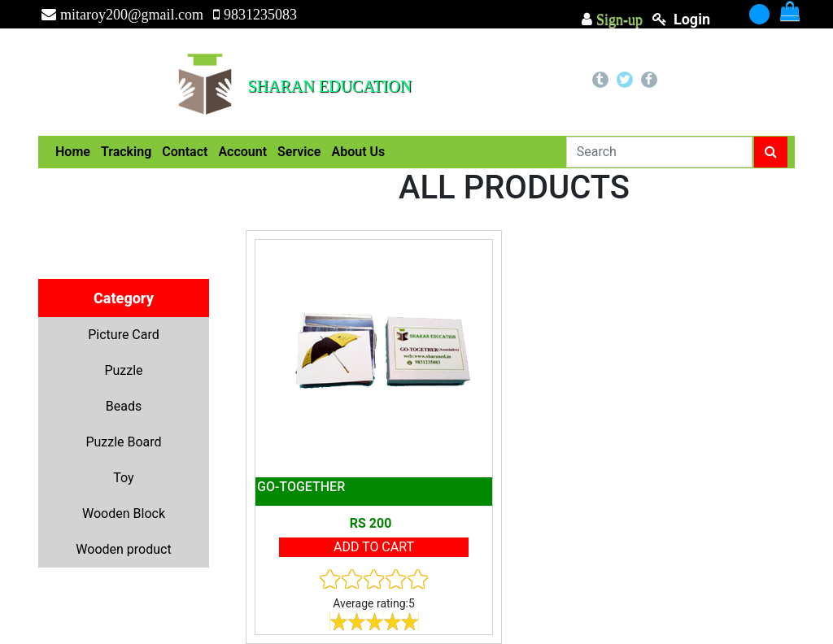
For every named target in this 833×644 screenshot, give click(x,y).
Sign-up (617, 20)
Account (242, 152)
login (692, 19)
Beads (124, 406)
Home (73, 152)
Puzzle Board (123, 442)
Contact (185, 152)
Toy (123, 478)
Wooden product (123, 549)
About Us (358, 152)
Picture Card (124, 335)
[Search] (659, 152)
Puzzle (123, 370)
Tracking (126, 152)
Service (299, 152)
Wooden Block (124, 513)
